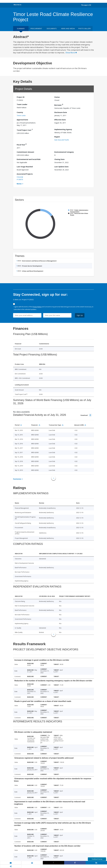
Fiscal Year (22, 144)
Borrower (59, 105)
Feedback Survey (97, 859)
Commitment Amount (25, 152)
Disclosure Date (61, 112)
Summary (21, 29)
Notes (19, 184)
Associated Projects (25, 174)
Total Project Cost (25, 130)
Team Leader (22, 104)
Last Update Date (61, 167)
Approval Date (22, 120)
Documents (52, 29)
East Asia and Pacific (62, 140)
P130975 (20, 179)
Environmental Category (64, 152)
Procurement (36, 29)
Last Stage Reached (25, 167)
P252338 (20, 177)
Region (57, 137)
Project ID (21, 97)
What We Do (17, 5)
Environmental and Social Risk (29, 159)
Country (20, 112)
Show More (71, 53)
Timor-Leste (21, 115)
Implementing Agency (63, 129)
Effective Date (60, 120)
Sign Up (80, 315)
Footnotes (17, 479)
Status (57, 97)
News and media (68, 29)
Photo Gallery (85, 29)
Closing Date (59, 159)
